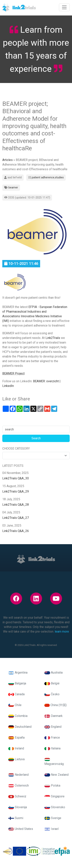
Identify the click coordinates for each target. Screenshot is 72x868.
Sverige (53, 818)
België (52, 683)
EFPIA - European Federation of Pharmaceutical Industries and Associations (35, 312)
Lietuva (16, 759)
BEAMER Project (13, 373)
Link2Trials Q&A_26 (16, 531)
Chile (15, 705)
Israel (51, 829)
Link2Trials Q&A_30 (16, 478)
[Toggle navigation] (64, 7)
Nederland (18, 775)
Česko (52, 694)
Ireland (16, 748)
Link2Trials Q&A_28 (16, 505)
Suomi (16, 818)
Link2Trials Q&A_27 (16, 518)
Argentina (18, 673)
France (52, 738)
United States (21, 829)
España (16, 738)
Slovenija (18, 807)
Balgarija (17, 683)
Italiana (52, 748)
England (53, 727)
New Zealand (56, 775)
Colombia (18, 716)
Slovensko (55, 807)
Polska (52, 785)
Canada (16, 694)
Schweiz (17, 796)
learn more (62, 632)
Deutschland (20, 727)
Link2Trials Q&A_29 (16, 491)
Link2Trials (53, 338)
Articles (7, 160)
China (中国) (55, 705)
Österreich (19, 785)
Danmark (53, 716)
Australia (53, 673)
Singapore (54, 796)
